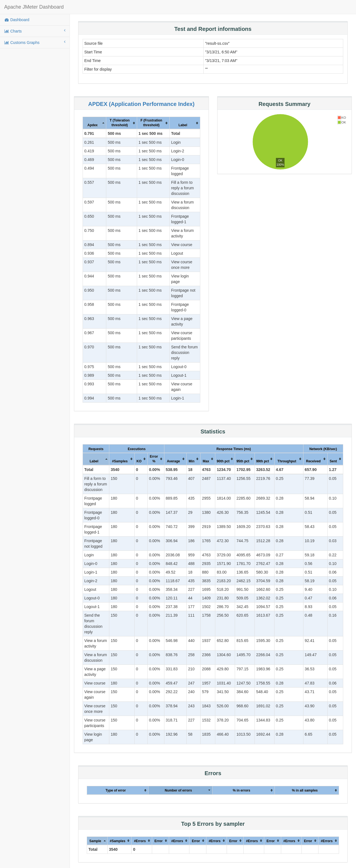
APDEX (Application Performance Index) (141, 104)
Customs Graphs (35, 42)
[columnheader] (95, 123)
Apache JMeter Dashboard (34, 7)
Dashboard (17, 20)
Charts (35, 31)
